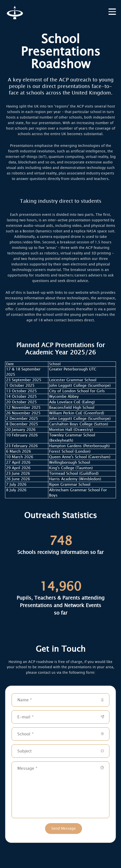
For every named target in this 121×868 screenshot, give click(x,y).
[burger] (112, 11)
